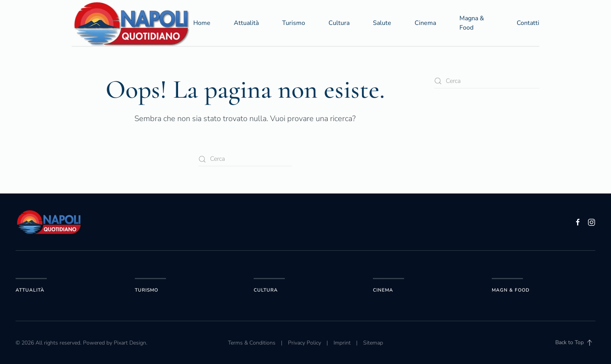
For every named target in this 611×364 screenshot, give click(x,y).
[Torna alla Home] (132, 23)
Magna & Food (472, 23)
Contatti (528, 23)
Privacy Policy (305, 343)
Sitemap (373, 343)
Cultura (339, 23)
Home (202, 23)
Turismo (294, 23)
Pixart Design (130, 343)
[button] (590, 343)
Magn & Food (511, 290)
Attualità (246, 23)
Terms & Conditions (252, 343)
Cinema (425, 23)
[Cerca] (245, 159)
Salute (382, 23)
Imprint (342, 343)
